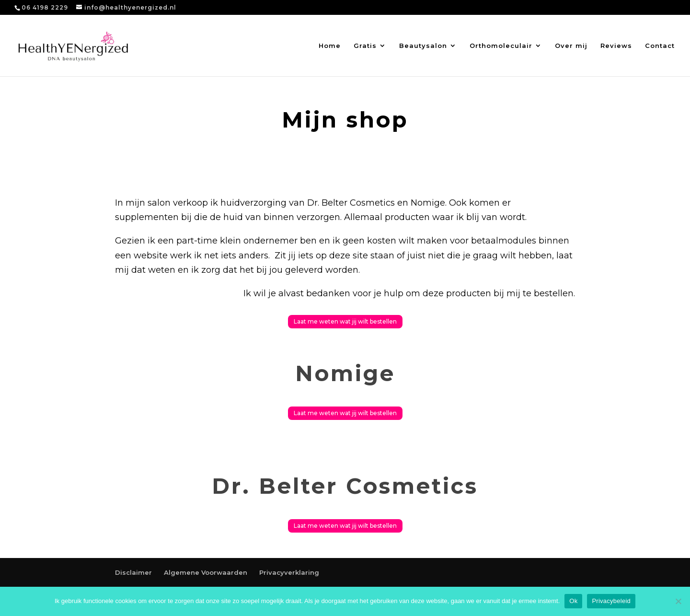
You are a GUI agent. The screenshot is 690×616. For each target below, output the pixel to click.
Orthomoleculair (501, 46)
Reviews (616, 46)
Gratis (365, 46)
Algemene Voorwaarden (206, 572)
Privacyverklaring (289, 572)
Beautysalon (423, 46)
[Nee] (678, 601)
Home (330, 46)
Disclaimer (133, 572)
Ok (573, 601)
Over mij (571, 46)
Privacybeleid (611, 601)
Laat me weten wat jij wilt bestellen (345, 321)
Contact (660, 46)
